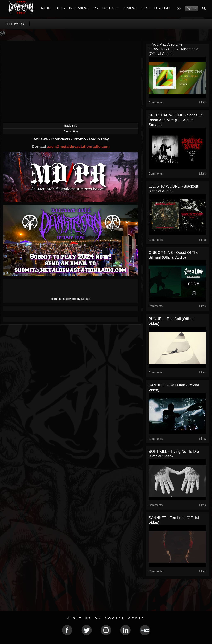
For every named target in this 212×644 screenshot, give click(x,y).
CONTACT (110, 8)
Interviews (61, 139)
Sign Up (191, 8)
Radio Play (99, 139)
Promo (80, 139)
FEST (146, 8)
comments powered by (71, 299)
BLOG (60, 8)
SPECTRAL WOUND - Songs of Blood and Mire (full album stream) (176, 120)
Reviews (41, 139)
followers (15, 24)
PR (96, 8)
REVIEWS (130, 8)
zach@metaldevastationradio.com (78, 147)
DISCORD (162, 8)
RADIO (46, 8)
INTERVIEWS (79, 8)
